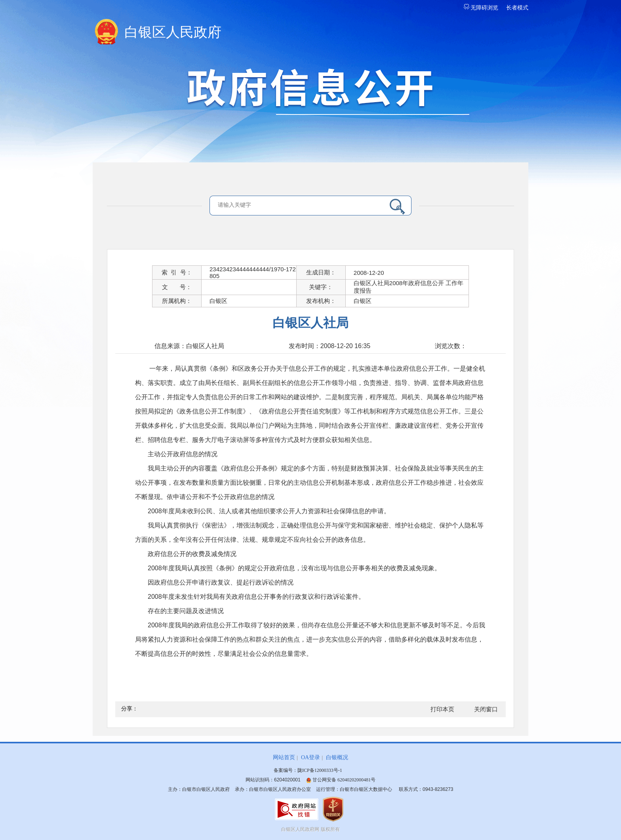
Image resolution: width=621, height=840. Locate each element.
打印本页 (442, 709)
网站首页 (284, 757)
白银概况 (337, 757)
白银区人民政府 (173, 32)
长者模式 (517, 8)
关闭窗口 (486, 709)
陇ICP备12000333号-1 (320, 770)
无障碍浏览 (481, 8)
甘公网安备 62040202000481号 (341, 780)
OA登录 (310, 757)
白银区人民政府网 (300, 829)
